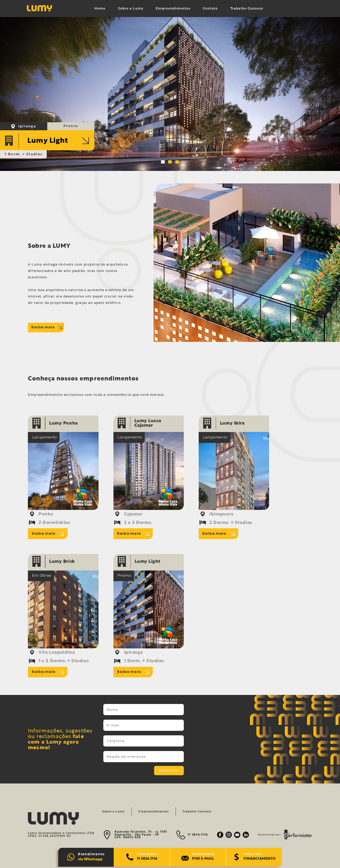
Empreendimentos (173, 9)
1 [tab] (164, 163)
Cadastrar (169, 770)
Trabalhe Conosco (247, 9)
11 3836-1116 (198, 835)
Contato (210, 9)
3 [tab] (178, 163)
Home (100, 9)
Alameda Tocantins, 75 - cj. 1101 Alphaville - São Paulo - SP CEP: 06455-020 (141, 835)
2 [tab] (171, 163)
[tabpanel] (170, 94)
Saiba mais (47, 327)
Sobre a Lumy (131, 9)
